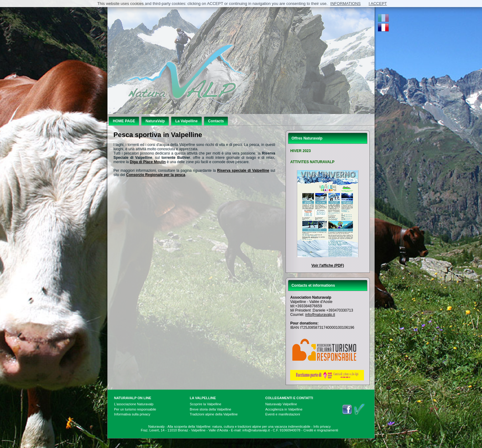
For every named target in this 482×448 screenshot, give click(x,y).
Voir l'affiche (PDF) (328, 265)
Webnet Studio (260, 443)
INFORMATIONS (346, 4)
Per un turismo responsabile (135, 409)
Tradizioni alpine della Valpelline (214, 414)
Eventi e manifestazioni (283, 414)
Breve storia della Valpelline (210, 409)
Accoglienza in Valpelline (284, 409)
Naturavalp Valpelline (281, 404)
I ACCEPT (378, 4)
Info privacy (322, 426)
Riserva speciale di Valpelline (243, 171)
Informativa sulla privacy (132, 414)
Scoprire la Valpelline (205, 404)
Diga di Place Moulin (148, 162)
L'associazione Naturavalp (134, 404)
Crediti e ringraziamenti (321, 430)
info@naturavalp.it (320, 315)
